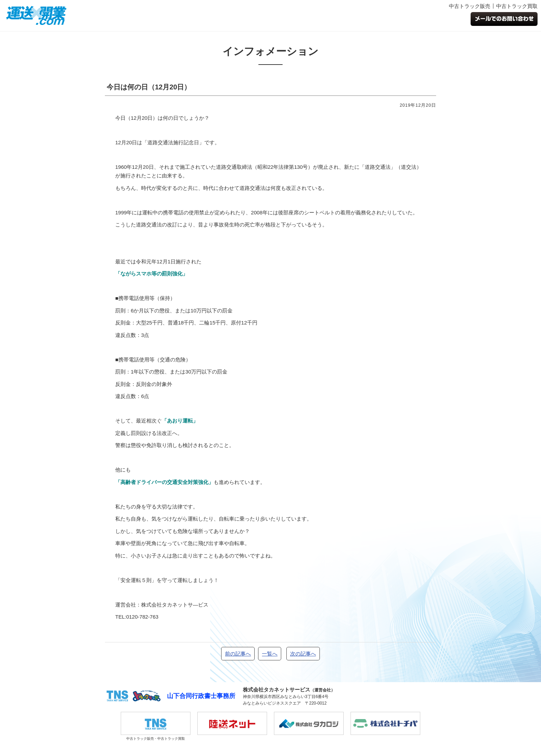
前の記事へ (238, 654)
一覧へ (270, 654)
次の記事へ (303, 654)
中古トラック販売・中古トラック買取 (156, 726)
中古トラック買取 (517, 6)
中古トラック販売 (470, 6)
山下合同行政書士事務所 (201, 696)
